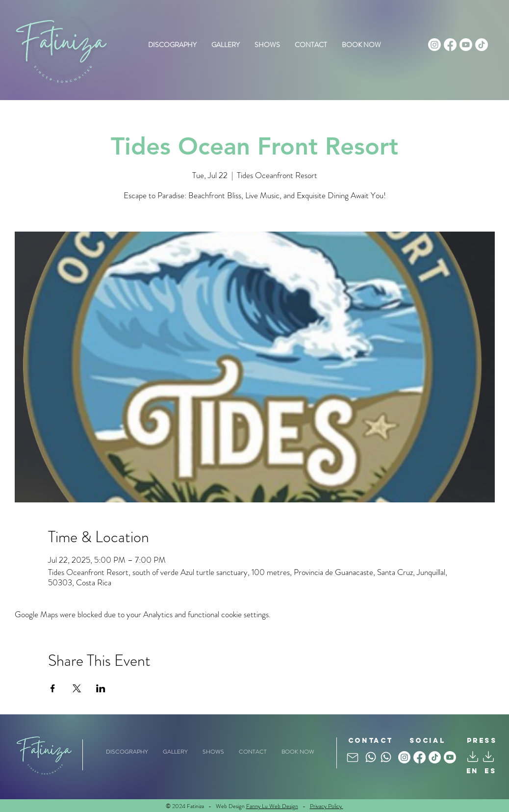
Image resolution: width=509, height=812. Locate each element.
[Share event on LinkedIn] (101, 688)
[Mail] (353, 757)
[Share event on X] (77, 688)
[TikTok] (482, 45)
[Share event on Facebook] (53, 688)
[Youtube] (466, 45)
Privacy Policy (327, 806)
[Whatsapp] (371, 757)
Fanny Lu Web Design (272, 806)
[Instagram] (434, 45)
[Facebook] (450, 45)
